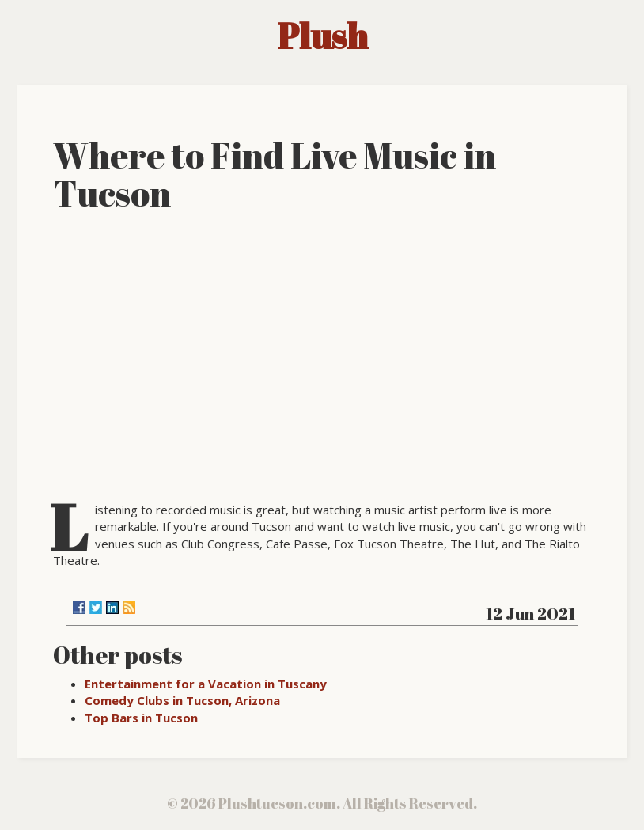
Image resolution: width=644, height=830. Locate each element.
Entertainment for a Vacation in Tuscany (206, 684)
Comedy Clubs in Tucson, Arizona (182, 700)
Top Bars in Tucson (141, 718)
